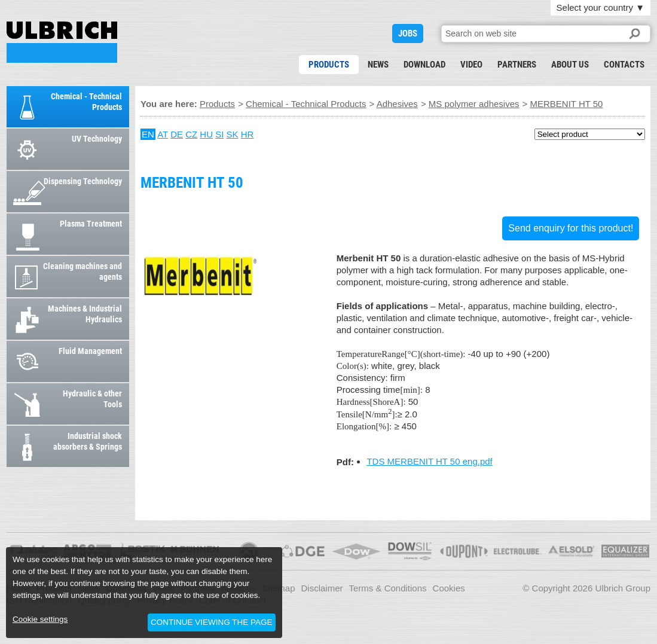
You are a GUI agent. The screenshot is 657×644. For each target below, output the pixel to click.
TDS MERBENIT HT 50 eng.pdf (429, 461)
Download (424, 65)
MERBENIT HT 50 (62, 42)
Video (471, 65)
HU (206, 134)
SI (219, 134)
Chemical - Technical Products (306, 104)
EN (148, 134)
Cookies (449, 588)
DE (177, 134)
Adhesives (397, 104)
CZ (191, 134)
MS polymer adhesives (474, 104)
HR (247, 134)
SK (233, 134)
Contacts (624, 65)
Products (329, 65)
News (378, 65)
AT (163, 134)
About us (570, 65)
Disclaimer (322, 588)
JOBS (408, 33)
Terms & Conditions (388, 588)
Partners (517, 65)
